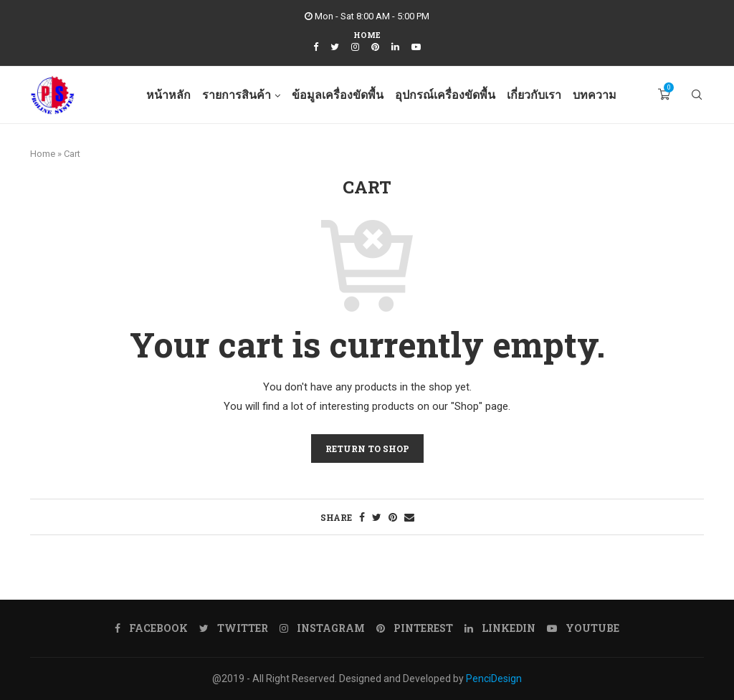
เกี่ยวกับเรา (534, 95)
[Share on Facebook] (362, 517)
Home (367, 35)
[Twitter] (335, 47)
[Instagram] (355, 47)
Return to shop (367, 449)
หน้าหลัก (168, 95)
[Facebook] (316, 47)
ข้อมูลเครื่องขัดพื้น (338, 95)
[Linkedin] (395, 47)
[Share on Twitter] (377, 517)
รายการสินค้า (237, 95)
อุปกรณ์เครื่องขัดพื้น (445, 95)
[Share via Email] (409, 517)
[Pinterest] (375, 47)
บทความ (595, 95)
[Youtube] (416, 47)
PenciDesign (494, 679)
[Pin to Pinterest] (393, 517)
